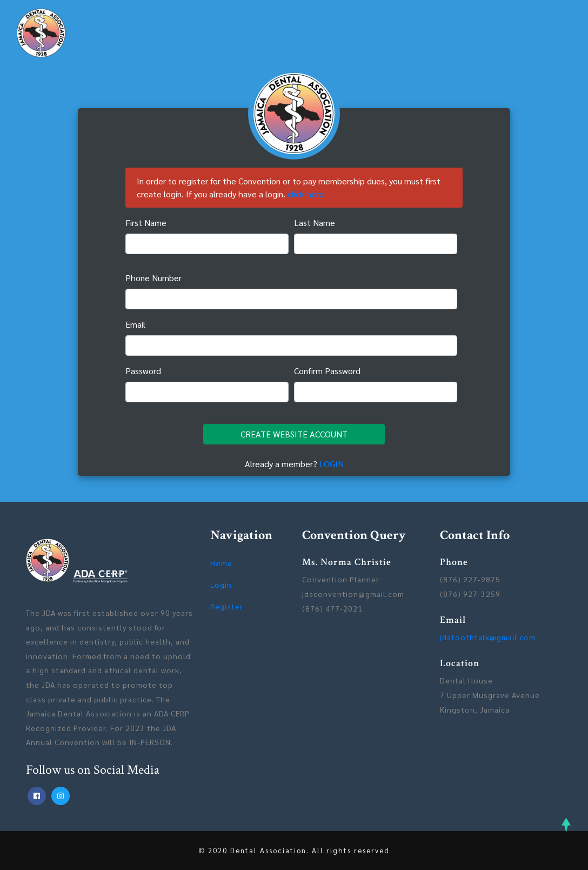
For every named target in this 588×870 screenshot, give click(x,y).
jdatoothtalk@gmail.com (488, 637)
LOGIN (332, 464)
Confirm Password (327, 371)
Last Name (315, 223)
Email (135, 324)
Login (221, 585)
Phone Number (153, 278)
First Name (146, 223)
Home (221, 563)
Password (143, 371)
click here (306, 194)
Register (227, 606)
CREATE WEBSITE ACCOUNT (294, 434)
